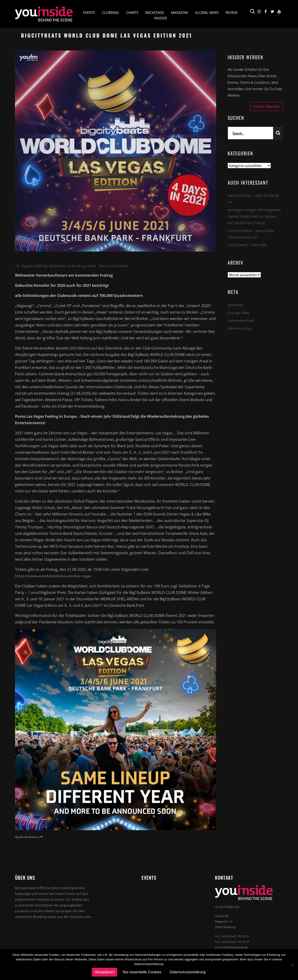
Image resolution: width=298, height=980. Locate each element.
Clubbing (110, 13)
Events (89, 13)
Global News (207, 13)
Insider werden (267, 107)
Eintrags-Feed (238, 313)
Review (232, 13)
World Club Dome (116, 266)
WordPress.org (240, 328)
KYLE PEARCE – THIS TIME (248, 245)
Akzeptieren (105, 972)
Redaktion (58, 266)
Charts (132, 13)
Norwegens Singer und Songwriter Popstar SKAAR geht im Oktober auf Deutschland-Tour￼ (255, 216)
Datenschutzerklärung (188, 972)
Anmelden (236, 305)
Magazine (179, 13)
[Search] (251, 133)
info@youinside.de (235, 947)
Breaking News (85, 266)
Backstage (155, 13)
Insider (160, 18)
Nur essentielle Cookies (142, 972)
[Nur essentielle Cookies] (292, 965)
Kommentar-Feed (241, 320)
